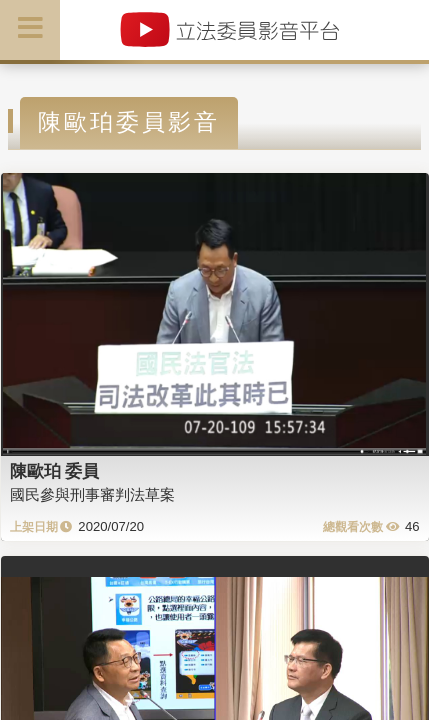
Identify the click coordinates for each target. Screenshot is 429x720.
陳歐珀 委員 (55, 471)
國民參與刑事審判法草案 (92, 494)
